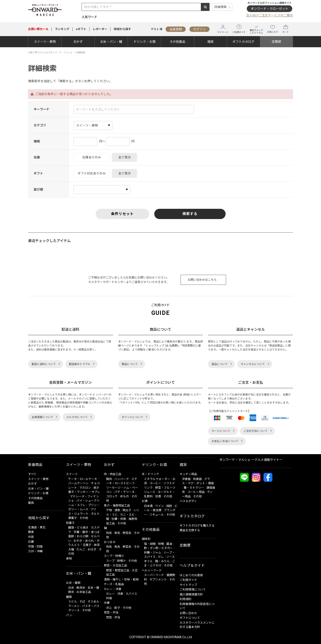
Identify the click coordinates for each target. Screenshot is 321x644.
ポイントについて (132, 417)
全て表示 (125, 157)
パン (69, 615)
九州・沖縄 (35, 551)
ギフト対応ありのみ (92, 173)
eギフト (81, 29)
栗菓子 (73, 518)
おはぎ (92, 549)
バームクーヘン (78, 483)
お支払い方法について (225, 441)
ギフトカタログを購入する (197, 526)
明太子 (127, 510)
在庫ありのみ (92, 157)
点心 (109, 608)
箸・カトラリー (194, 488)
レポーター (100, 29)
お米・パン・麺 (111, 42)
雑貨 (210, 42)
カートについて (221, 431)
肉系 (109, 533)
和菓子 (70, 523)
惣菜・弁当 (111, 612)
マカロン (85, 488)
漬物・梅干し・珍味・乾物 (121, 579)
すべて (32, 474)
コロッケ (112, 496)
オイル (148, 561)
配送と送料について (44, 364)
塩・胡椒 (150, 544)
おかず (78, 42)
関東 (31, 532)
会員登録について (42, 417)
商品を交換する (190, 530)
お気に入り (273, 29)
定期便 (276, 42)
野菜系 (127, 533)
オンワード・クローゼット (270, 9)
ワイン (159, 506)
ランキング (62, 29)
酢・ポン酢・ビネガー (158, 548)
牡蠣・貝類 (119, 519)
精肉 (109, 479)
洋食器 (186, 479)
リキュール (157, 515)
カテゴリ (40, 125)
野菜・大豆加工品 (115, 565)
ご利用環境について (193, 590)
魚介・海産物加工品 (117, 506)
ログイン (200, 29)
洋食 (120, 594)
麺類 (69, 597)
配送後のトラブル (80, 364)
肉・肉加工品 (113, 474)
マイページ (223, 29)
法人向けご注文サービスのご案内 (270, 15)
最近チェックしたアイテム (256, 29)
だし (161, 557)
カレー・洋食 (113, 589)
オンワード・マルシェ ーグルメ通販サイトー (251, 460)
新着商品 (35, 465)
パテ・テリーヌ (124, 492)
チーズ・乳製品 (114, 584)
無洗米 (81, 588)
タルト (95, 514)
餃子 (117, 608)
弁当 (117, 617)
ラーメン (74, 606)
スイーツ (72, 474)
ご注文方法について (255, 431)
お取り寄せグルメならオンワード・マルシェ (50, 52)
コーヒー (155, 483)
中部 (31, 537)
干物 (109, 510)
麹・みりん (162, 561)
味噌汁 (121, 561)
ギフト (38, 173)
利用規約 (185, 599)
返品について (220, 364)
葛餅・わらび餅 (78, 536)
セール (38, 29)
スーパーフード (154, 575)
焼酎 (169, 506)
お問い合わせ (188, 613)
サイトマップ (188, 585)
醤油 (169, 544)
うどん (73, 602)
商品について (130, 364)
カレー (110, 594)
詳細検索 (220, 7)
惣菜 (109, 617)
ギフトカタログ (243, 42)
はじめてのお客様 (191, 575)
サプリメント (158, 579)
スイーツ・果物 (45, 42)
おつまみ (110, 542)
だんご (81, 549)
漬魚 (117, 510)
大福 (71, 549)
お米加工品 (84, 592)
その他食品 (177, 42)
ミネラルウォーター (157, 479)
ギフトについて (190, 618)
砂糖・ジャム (153, 553)
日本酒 (148, 506)
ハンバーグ (122, 479)
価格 (37, 141)
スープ (110, 561)
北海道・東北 (37, 527)
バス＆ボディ (188, 501)
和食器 (197, 479)
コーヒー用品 (196, 492)
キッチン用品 (188, 474)
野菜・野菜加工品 (118, 570)
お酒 (145, 501)
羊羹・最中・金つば (87, 532)
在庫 (37, 157)
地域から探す (122, 29)
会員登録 (176, 29)
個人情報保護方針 (191, 594)
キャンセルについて (253, 364)
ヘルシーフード (152, 570)
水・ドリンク (150, 474)
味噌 (161, 544)
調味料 (146, 539)
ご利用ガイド (239, 29)
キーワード (41, 109)
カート (286, 29)
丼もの (124, 496)
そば (82, 602)
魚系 (117, 533)
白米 (71, 588)
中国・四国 (35, 547)
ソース (171, 557)
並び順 (38, 189)
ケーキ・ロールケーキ (83, 479)
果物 (69, 559)
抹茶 (97, 545)
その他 (84, 518)
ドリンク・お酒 (144, 42)
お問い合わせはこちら (202, 280)
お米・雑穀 (73, 583)
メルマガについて (77, 417)
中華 (107, 603)
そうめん (93, 602)
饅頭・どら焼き (78, 528)
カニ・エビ (127, 515)
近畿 (31, 542)
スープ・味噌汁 (114, 556)
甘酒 (158, 496)
